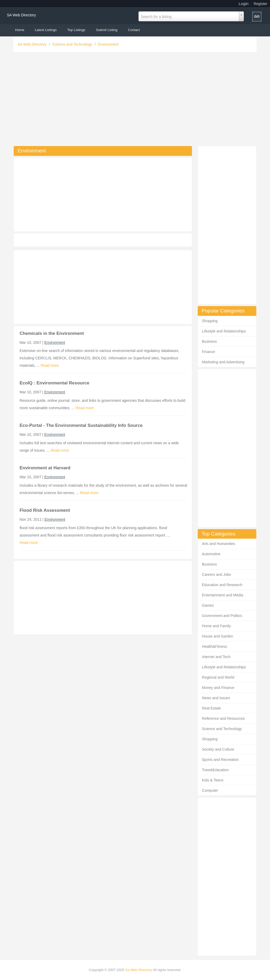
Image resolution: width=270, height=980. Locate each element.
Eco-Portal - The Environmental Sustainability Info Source (81, 425)
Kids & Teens (213, 780)
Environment (108, 44)
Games (208, 605)
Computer (210, 790)
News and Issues (216, 698)
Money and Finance (218, 688)
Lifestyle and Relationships (224, 331)
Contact (134, 30)
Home (20, 30)
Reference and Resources (223, 718)
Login (244, 4)
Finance (209, 352)
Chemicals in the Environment (52, 333)
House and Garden (218, 636)
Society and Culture (218, 749)
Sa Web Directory (139, 970)
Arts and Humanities (219, 544)
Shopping (210, 321)
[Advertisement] (135, 100)
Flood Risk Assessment (45, 510)
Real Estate (211, 708)
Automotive (211, 554)
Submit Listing (107, 30)
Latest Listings (46, 30)
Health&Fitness (214, 646)
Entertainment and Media (223, 595)
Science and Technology (73, 44)
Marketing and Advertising (223, 362)
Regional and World (218, 677)
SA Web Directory (21, 15)
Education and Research (222, 585)
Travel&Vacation (215, 770)
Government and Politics (222, 616)
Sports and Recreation (220, 760)
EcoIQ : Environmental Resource (54, 383)
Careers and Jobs (217, 575)
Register (261, 4)
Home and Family (216, 626)
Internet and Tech (216, 657)
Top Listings (76, 30)
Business (209, 341)
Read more (50, 365)
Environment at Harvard (45, 468)
